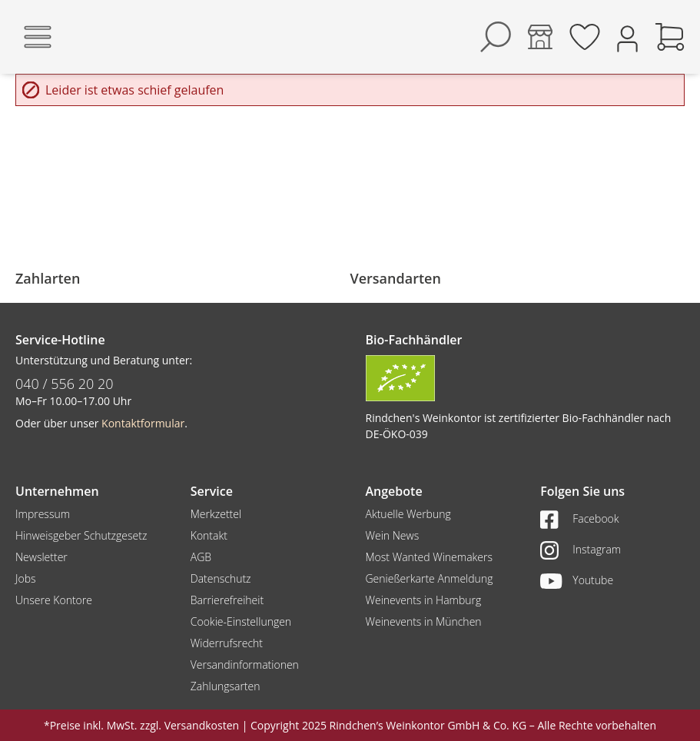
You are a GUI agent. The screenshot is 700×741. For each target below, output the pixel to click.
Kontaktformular (143, 423)
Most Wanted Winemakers (429, 557)
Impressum (43, 514)
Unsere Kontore (54, 600)
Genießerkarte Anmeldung (430, 578)
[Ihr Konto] (627, 37)
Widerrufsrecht (227, 643)
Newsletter (41, 557)
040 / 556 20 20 (65, 384)
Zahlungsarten (226, 686)
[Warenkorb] (670, 37)
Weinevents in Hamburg (424, 600)
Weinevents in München (424, 621)
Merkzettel (216, 514)
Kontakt (209, 535)
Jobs (26, 578)
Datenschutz (221, 578)
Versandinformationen (245, 665)
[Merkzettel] (585, 37)
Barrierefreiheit (227, 600)
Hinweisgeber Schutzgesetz (81, 535)
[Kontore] (540, 37)
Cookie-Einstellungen (241, 621)
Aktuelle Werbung (408, 514)
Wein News (393, 535)
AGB (201, 557)
